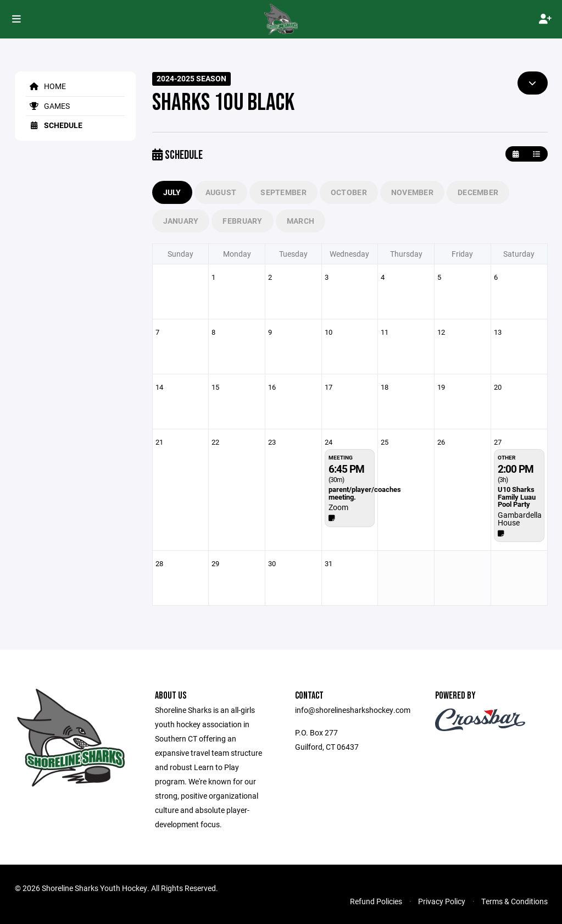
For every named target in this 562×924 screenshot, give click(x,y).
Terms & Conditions (514, 901)
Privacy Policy (442, 901)
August (221, 192)
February (242, 221)
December (478, 192)
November (412, 192)
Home (46, 86)
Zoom (338, 507)
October (349, 192)
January (181, 221)
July (172, 192)
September (283, 192)
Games (48, 106)
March (301, 221)
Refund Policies (376, 901)
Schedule (54, 125)
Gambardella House (520, 519)
